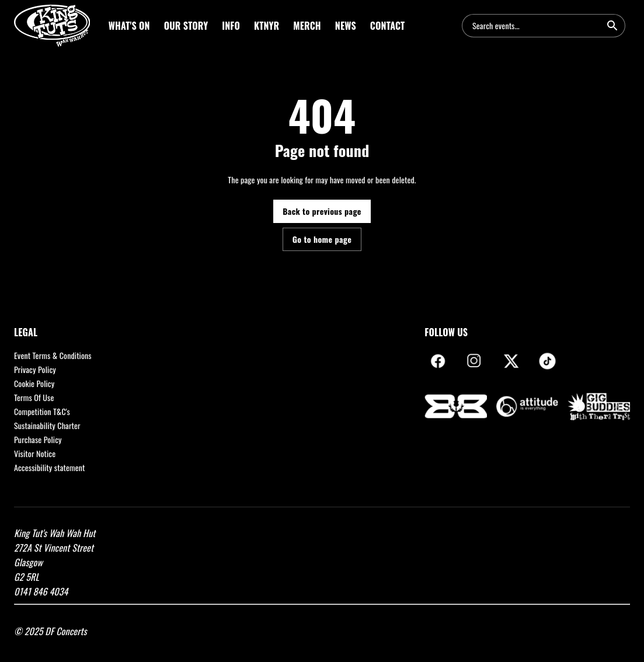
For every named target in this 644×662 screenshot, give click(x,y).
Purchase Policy (38, 439)
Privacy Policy (35, 369)
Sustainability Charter (47, 425)
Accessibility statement (50, 467)
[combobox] (537, 26)
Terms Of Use (34, 397)
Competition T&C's (42, 411)
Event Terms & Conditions (53, 355)
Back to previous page (322, 211)
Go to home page (322, 239)
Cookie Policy (34, 383)
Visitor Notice (35, 453)
